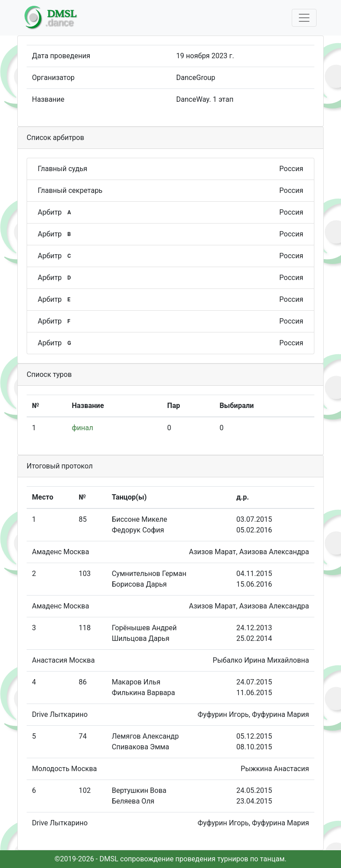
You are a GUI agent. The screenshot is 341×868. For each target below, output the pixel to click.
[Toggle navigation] (304, 18)
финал (83, 428)
